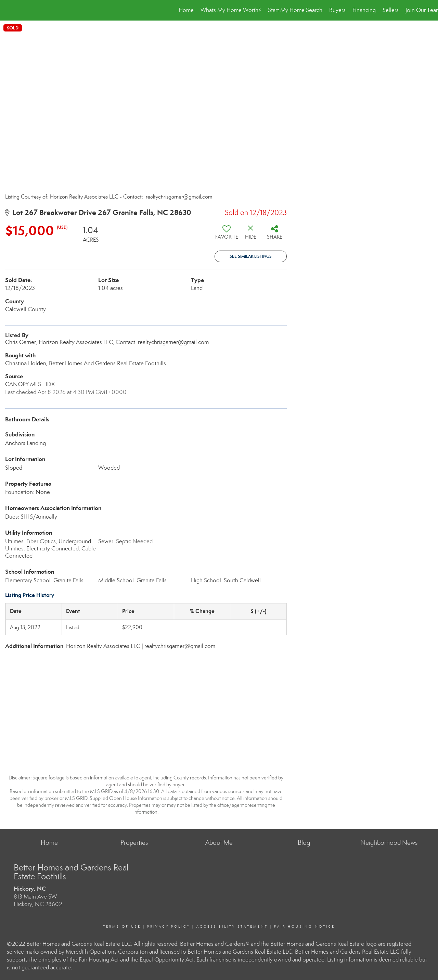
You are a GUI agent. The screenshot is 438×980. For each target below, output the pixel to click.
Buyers (337, 10)
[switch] (227, 235)
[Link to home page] (9, 10)
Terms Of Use (122, 927)
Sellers (391, 10)
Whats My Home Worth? (231, 10)
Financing (364, 10)
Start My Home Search (295, 10)
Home (186, 10)
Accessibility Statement (232, 927)
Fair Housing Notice (305, 927)
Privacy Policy (169, 927)
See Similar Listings (251, 256)
